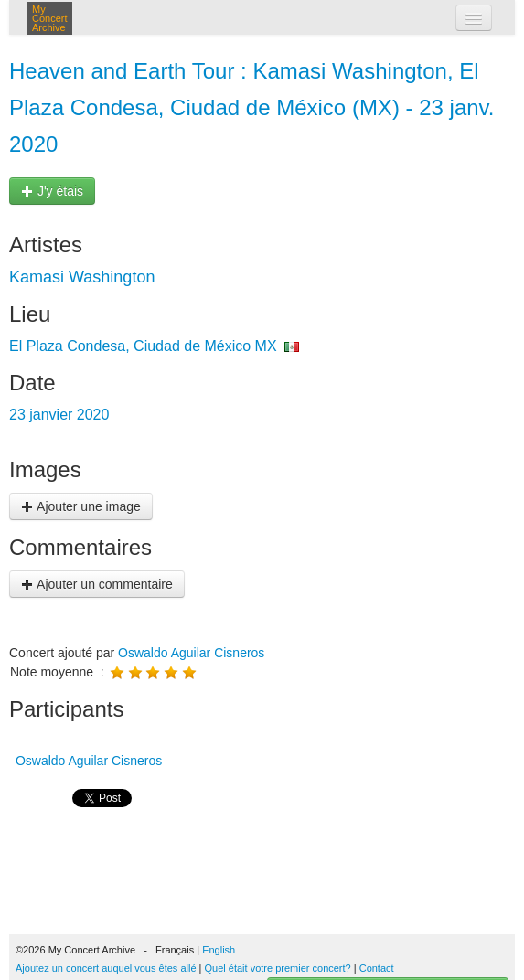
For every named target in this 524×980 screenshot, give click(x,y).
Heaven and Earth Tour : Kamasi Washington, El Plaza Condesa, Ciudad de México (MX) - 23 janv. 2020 (251, 107)
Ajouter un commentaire (97, 584)
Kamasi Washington (82, 277)
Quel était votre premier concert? (278, 968)
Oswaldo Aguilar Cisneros (191, 653)
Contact (377, 968)
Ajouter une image (81, 506)
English (219, 950)
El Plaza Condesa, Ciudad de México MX (143, 346)
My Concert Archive (50, 18)
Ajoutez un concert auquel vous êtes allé (106, 968)
